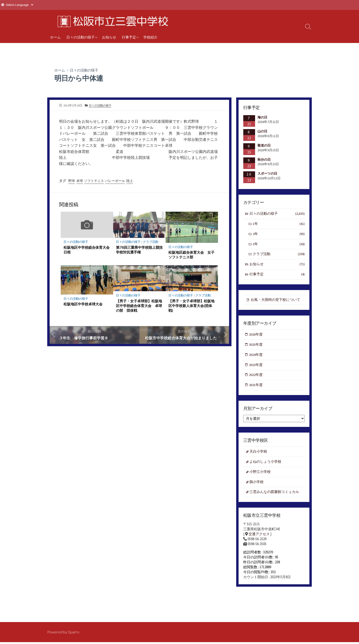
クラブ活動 (151, 242)
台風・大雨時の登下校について (275, 301)
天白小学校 (259, 454)
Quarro (74, 632)
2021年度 (256, 388)
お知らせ (109, 37)
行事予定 (129, 37)
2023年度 (256, 367)
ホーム (55, 37)
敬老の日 (264, 145)
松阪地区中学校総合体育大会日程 (87, 250)
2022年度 (256, 377)
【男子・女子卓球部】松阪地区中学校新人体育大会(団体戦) (191, 306)
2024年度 (256, 357)
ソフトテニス (94, 181)
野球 (72, 181)
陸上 (130, 181)
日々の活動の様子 (81, 37)
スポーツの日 (267, 173)
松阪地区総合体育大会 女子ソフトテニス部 (191, 255)
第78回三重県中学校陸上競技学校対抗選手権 (138, 250)
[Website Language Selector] (19, 5)
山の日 (262, 131)
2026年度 (256, 336)
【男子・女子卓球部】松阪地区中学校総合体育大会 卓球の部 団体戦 (139, 306)
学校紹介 (150, 37)
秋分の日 (264, 160)
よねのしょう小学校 (266, 465)
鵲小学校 (257, 485)
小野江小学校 (260, 475)
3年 (279, 245)
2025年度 (256, 346)
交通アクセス (259, 538)
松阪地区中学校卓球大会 (83, 305)
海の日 (262, 117)
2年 (279, 235)
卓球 (80, 181)
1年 (279, 224)
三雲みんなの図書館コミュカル (274, 495)
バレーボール (115, 181)
